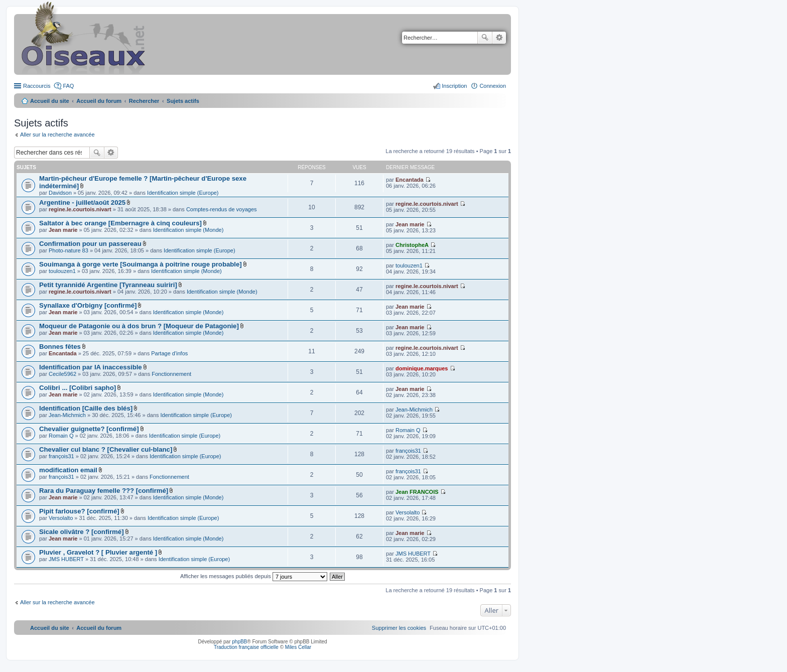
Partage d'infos (169, 353)
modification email (68, 470)
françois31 (61, 456)
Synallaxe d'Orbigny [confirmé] (88, 305)
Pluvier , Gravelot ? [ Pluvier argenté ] (98, 552)
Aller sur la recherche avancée (57, 135)
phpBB (239, 642)
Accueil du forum (99, 101)
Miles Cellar (298, 647)
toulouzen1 (62, 271)
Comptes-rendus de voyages (222, 209)
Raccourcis (37, 86)
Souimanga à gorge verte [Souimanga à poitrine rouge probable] (141, 264)
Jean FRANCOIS (417, 492)
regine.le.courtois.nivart (80, 209)
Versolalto (61, 518)
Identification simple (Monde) (188, 230)
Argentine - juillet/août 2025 (82, 203)
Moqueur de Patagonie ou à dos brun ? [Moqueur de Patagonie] (139, 326)
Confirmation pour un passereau (90, 244)
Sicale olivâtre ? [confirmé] (82, 532)
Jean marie (63, 230)
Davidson (60, 193)
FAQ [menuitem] (68, 86)
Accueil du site (50, 101)
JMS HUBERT (66, 559)
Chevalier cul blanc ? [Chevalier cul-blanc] (106, 449)
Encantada (410, 180)
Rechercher (485, 38)
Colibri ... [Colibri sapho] (78, 388)
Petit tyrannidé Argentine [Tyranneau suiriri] (108, 285)
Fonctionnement (171, 374)
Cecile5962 (62, 374)
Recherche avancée (499, 38)
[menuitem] (399, 628)
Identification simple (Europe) (183, 193)
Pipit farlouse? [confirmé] (79, 511)
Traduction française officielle (246, 647)
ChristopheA (412, 245)
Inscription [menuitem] (454, 86)
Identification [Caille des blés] (86, 408)
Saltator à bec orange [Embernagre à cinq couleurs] (120, 223)
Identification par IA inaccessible (91, 367)
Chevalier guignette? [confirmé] (89, 429)
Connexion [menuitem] (493, 86)
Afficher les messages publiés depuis (254, 576)
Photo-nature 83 (69, 250)
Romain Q (61, 436)
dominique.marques (422, 368)
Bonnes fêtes (60, 347)
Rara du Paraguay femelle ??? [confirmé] (104, 491)
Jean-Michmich (67, 415)
